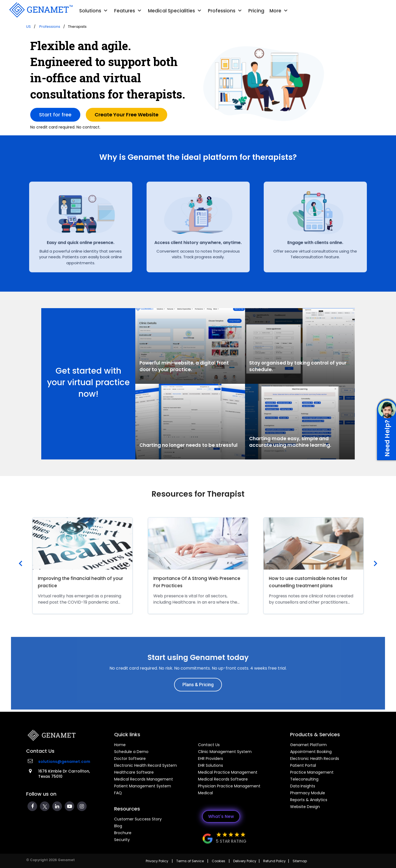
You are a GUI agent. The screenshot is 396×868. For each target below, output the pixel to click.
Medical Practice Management (228, 772)
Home (120, 745)
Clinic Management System (225, 752)
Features (128, 11)
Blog (118, 826)
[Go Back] (40, 10)
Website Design (305, 807)
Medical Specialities (175, 11)
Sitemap (300, 861)
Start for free (55, 115)
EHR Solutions (211, 765)
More (279, 11)
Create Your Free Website (127, 115)
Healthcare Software (134, 772)
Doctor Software (130, 759)
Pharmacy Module (308, 793)
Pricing (256, 11)
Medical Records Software (223, 779)
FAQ (118, 793)
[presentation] (21, 564)
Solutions (94, 11)
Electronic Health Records (315, 759)
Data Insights (303, 786)
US (28, 27)
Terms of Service (190, 861)
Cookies (218, 861)
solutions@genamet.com (64, 762)
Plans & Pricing (198, 681)
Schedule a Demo (131, 752)
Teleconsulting (304, 779)
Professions (226, 11)
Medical (205, 793)
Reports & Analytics (309, 800)
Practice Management (312, 772)
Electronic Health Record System (145, 765)
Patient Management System (143, 786)
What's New (221, 816)
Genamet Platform (308, 745)
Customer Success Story (138, 819)
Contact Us (209, 745)
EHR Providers (211, 759)
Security (122, 840)
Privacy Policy (157, 861)
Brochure (123, 833)
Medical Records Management (144, 779)
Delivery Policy (245, 861)
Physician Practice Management (229, 786)
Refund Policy (274, 861)
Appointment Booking (311, 752)
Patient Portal (303, 765)
